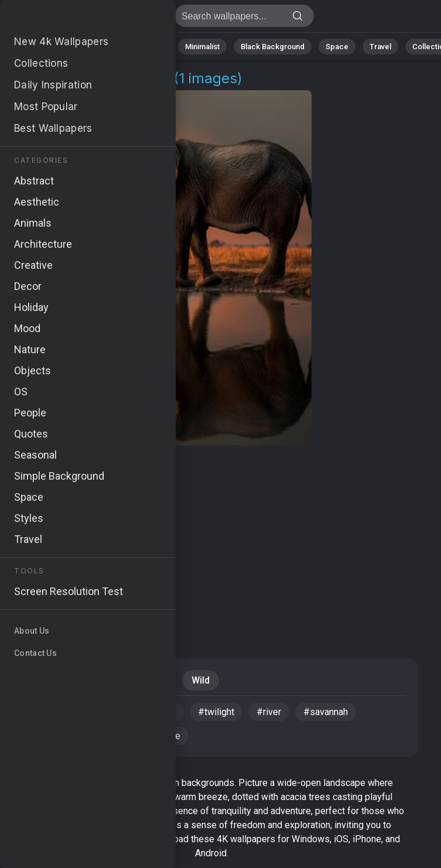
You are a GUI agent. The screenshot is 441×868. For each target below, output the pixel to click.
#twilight (216, 712)
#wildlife (162, 736)
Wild (201, 680)
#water (161, 712)
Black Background (273, 47)
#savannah (326, 712)
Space (337, 47)
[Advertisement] (212, 539)
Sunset (93, 680)
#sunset (107, 712)
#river (269, 712)
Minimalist (202, 47)
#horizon (44, 736)
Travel (380, 47)
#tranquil (103, 736)
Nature (52, 47)
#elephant (47, 712)
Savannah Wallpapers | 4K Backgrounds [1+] (70, 19)
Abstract (100, 47)
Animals (150, 47)
